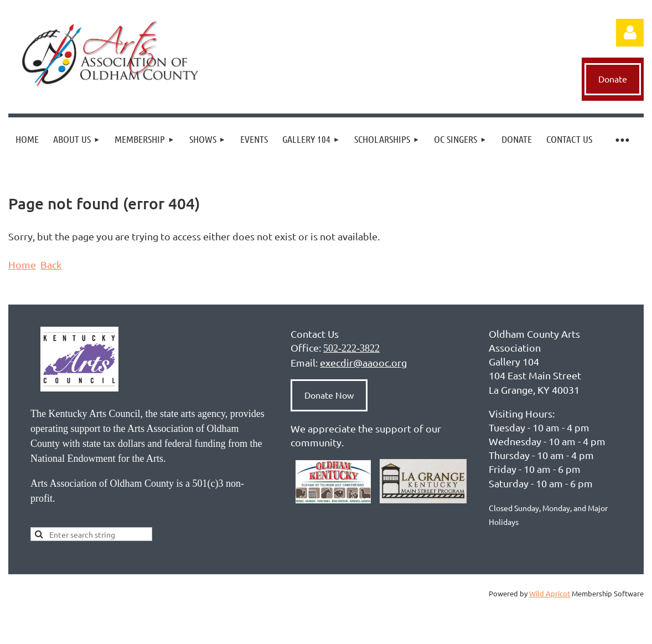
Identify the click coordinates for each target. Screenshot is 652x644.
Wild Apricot (550, 593)
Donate (613, 79)
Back (51, 264)
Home (22, 264)
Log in (630, 33)
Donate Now (329, 395)
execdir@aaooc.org (363, 362)
